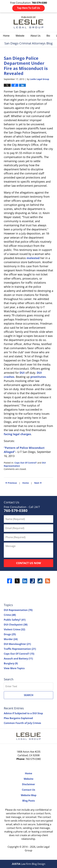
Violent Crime (14, 629)
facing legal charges (17, 434)
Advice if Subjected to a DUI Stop (23, 713)
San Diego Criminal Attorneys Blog (28, 22)
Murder (11, 639)
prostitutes (38, 377)
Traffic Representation (20, 649)
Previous (11, 483)
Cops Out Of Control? (26, 463)
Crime (10, 615)
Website (20, 36)
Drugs (10, 634)
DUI (22, 373)
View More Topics (14, 668)
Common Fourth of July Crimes (22, 723)
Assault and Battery (18, 659)
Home (6, 36)
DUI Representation (18, 610)
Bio (48, 36)
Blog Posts (29, 801)
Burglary (11, 663)
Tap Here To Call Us (28, 8)
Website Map (29, 795)
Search (29, 695)
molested (33, 258)
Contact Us (28, 790)
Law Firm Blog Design (28, 864)
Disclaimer (28, 784)
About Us (35, 36)
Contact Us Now (28, 563)
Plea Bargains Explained (18, 718)
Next (38, 483)
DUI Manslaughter (17, 644)
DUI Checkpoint (16, 625)
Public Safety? (15, 620)
